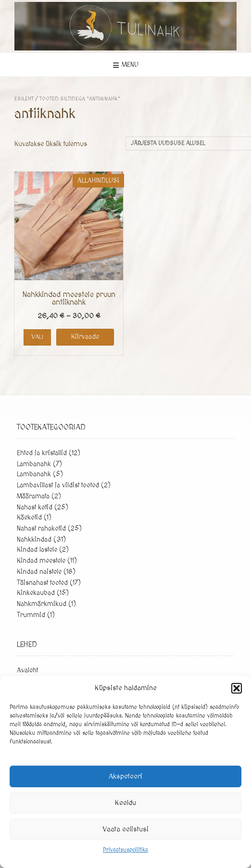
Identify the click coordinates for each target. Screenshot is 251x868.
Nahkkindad (34, 540)
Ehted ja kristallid (42, 453)
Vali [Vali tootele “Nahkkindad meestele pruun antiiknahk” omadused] (37, 337)
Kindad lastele (37, 550)
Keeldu (125, 803)
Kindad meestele (41, 561)
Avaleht (27, 670)
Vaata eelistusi (125, 829)
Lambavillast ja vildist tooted (58, 485)
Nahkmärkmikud (42, 604)
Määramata (33, 496)
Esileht (24, 99)
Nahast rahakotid (41, 529)
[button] (237, 688)
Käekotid (29, 518)
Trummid (31, 615)
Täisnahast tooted (42, 583)
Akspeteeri (125, 776)
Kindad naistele (39, 572)
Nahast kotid (35, 508)
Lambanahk (34, 464)
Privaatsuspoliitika (125, 850)
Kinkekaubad (36, 593)
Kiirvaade (85, 337)
